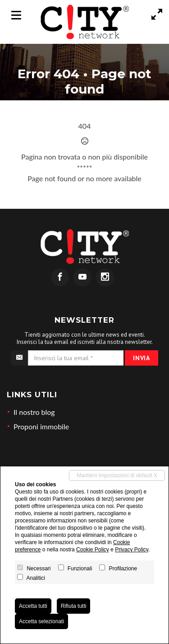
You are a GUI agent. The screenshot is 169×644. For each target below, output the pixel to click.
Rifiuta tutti (74, 606)
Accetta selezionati (41, 621)
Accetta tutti (33, 606)
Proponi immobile (41, 426)
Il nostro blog (34, 412)
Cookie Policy (93, 550)
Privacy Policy (132, 550)
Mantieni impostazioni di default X (117, 475)
